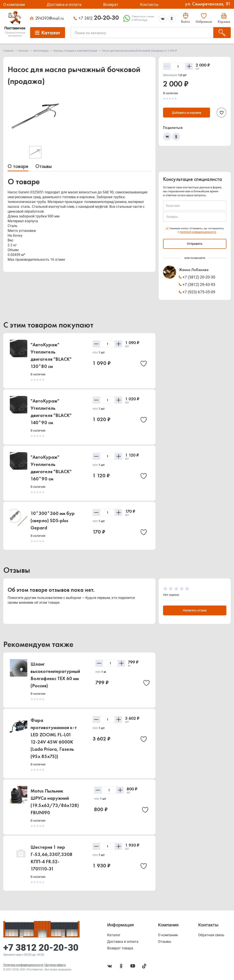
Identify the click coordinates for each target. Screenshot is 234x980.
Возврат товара (120, 948)
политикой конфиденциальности (198, 232)
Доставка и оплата (64, 4)
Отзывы (44, 166)
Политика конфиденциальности (23, 965)
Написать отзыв (195, 611)
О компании (14, 4)
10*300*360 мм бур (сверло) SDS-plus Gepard (53, 521)
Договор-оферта (55, 965)
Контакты (149, 4)
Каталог (114, 935)
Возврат (111, 4)
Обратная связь (211, 935)
